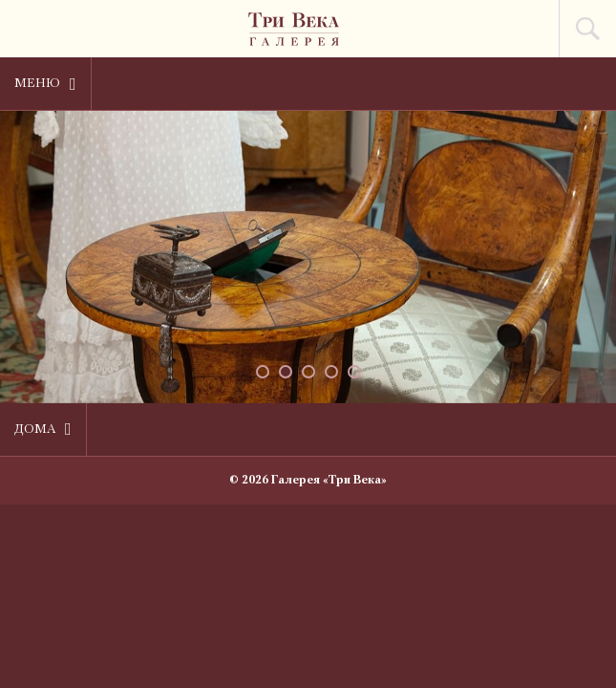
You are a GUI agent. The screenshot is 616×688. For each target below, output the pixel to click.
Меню (45, 84)
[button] (263, 372)
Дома (43, 429)
